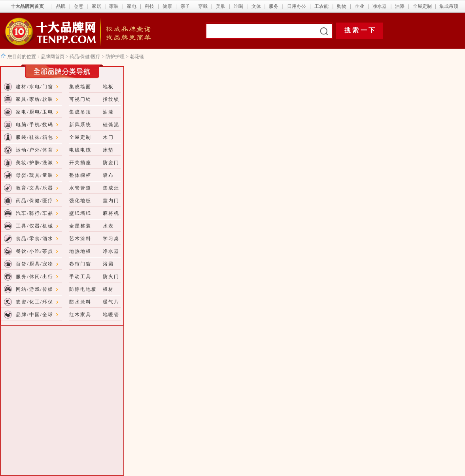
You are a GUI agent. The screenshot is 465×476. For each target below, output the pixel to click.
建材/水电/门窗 (35, 87)
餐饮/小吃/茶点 (35, 251)
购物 (342, 6)
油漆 (400, 6)
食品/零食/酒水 (35, 239)
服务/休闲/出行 (35, 277)
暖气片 (111, 302)
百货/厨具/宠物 (35, 264)
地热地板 (80, 251)
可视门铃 (80, 99)
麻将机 (111, 213)
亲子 (185, 6)
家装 (114, 6)
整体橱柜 (80, 175)
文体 (256, 6)
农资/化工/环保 (35, 302)
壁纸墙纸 (80, 213)
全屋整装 (80, 226)
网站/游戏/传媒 (35, 289)
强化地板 (80, 201)
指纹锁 (111, 99)
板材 (108, 289)
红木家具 (80, 315)
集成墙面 (80, 87)
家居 (96, 6)
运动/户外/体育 (35, 150)
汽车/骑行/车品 (35, 213)
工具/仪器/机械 (35, 226)
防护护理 (115, 57)
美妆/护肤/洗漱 (35, 163)
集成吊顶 (449, 6)
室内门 (111, 201)
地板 (108, 87)
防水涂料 (80, 302)
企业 (359, 6)
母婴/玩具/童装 (35, 175)
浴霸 (108, 264)
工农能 (321, 6)
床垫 (108, 150)
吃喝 (238, 6)
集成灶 (111, 188)
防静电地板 (83, 289)
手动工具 (80, 277)
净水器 (380, 6)
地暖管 (111, 315)
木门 (108, 137)
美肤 (221, 6)
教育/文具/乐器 (35, 188)
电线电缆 (80, 150)
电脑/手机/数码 (35, 125)
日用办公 (297, 6)
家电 (132, 6)
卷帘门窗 (80, 264)
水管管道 (80, 188)
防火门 (111, 277)
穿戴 (203, 6)
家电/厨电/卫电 (35, 112)
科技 (149, 6)
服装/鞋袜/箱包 (35, 137)
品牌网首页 (53, 57)
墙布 (108, 175)
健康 (167, 6)
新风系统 (80, 125)
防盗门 (111, 163)
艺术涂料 (80, 239)
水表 (108, 226)
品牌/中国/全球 (35, 315)
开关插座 (80, 163)
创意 (79, 6)
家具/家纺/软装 (35, 99)
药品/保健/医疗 (85, 57)
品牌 (61, 6)
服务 (274, 6)
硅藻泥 (111, 125)
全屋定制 (422, 6)
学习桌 (111, 239)
